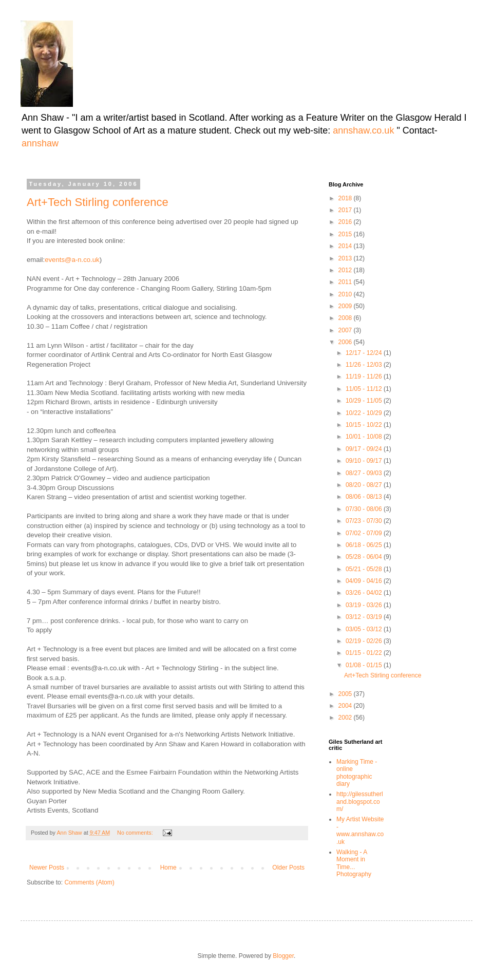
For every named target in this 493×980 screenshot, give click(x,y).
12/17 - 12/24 (365, 353)
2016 (346, 222)
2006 (346, 342)
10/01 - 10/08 (365, 437)
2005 (346, 694)
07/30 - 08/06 (365, 509)
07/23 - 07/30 (365, 521)
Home (168, 868)
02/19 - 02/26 (365, 641)
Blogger (283, 956)
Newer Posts (47, 868)
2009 (346, 306)
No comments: (136, 833)
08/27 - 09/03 (365, 473)
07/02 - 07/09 (365, 533)
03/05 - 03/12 (365, 629)
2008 (346, 318)
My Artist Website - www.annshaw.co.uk (360, 830)
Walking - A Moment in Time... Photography (354, 863)
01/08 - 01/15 (365, 665)
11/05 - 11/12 (365, 389)
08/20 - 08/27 (365, 485)
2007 (346, 330)
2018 (346, 198)
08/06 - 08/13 (365, 497)
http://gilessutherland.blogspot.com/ (360, 802)
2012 (346, 270)
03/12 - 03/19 (365, 617)
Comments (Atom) (89, 882)
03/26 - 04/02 (365, 593)
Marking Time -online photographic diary (357, 773)
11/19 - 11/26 (365, 376)
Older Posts (288, 868)
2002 (346, 718)
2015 (346, 234)
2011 (346, 282)
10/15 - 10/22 (365, 425)
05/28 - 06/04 (365, 557)
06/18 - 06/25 (365, 545)
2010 (346, 294)
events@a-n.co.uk (72, 260)
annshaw (40, 143)
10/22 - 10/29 (365, 413)
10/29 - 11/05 (365, 401)
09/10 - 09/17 (365, 461)
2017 (346, 210)
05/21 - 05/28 (365, 569)
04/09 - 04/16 (365, 581)
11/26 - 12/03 (365, 365)
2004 (346, 706)
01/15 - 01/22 (365, 653)
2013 (346, 258)
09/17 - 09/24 (365, 449)
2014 (346, 246)
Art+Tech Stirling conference (98, 202)
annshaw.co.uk (365, 130)
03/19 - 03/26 (365, 605)
